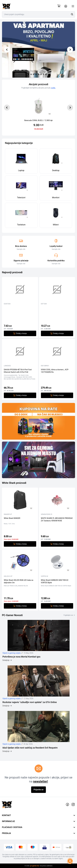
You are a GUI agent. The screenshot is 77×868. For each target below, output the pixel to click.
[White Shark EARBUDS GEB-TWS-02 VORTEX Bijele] (57, 563)
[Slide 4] (39, 74)
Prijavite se (39, 790)
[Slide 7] (46, 74)
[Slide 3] (36, 74)
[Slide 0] (29, 74)
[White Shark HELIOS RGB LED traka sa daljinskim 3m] (20, 563)
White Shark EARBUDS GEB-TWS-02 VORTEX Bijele (55, 581)
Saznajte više (21, 249)
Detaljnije (7, 660)
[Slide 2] (34, 74)
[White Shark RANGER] (20, 501)
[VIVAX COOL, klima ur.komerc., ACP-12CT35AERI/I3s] (57, 352)
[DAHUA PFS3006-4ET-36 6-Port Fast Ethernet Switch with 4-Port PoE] (20, 352)
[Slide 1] (31, 74)
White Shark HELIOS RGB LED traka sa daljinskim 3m (19, 581)
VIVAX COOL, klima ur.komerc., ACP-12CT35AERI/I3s (55, 371)
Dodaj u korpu (20, 333)
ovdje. (53, 88)
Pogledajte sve (69, 615)
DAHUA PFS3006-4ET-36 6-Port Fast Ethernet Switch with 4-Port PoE (18, 371)
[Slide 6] (44, 74)
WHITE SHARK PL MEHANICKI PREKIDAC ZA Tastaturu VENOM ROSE (57, 519)
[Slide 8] (48, 74)
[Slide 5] (41, 74)
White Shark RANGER (12, 518)
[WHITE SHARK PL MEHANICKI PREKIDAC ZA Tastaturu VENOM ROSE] (57, 501)
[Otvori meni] (73, 6)
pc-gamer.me (35, 866)
